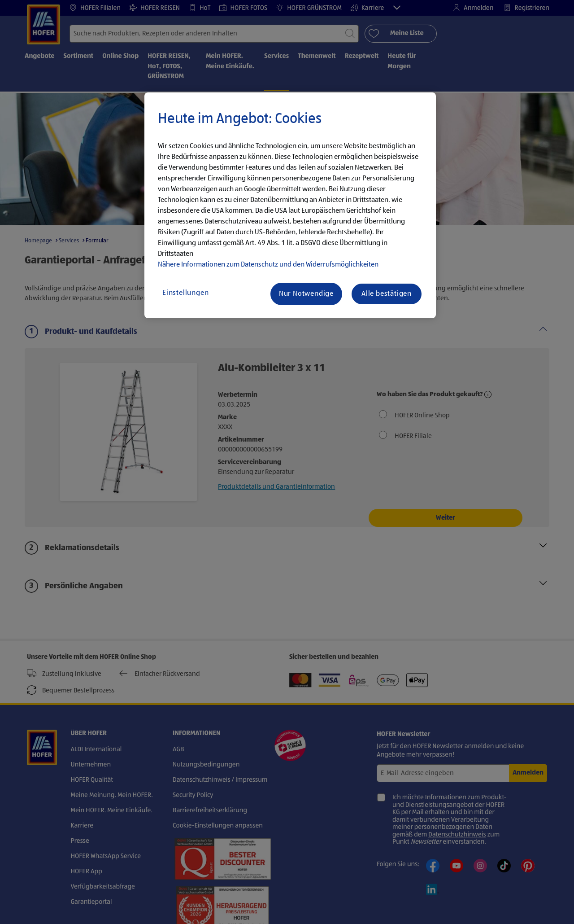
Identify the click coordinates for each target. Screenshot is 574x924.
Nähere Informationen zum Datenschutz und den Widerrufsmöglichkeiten (268, 265)
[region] (290, 206)
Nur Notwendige (306, 294)
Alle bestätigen (387, 294)
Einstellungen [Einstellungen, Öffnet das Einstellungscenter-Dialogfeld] (185, 293)
